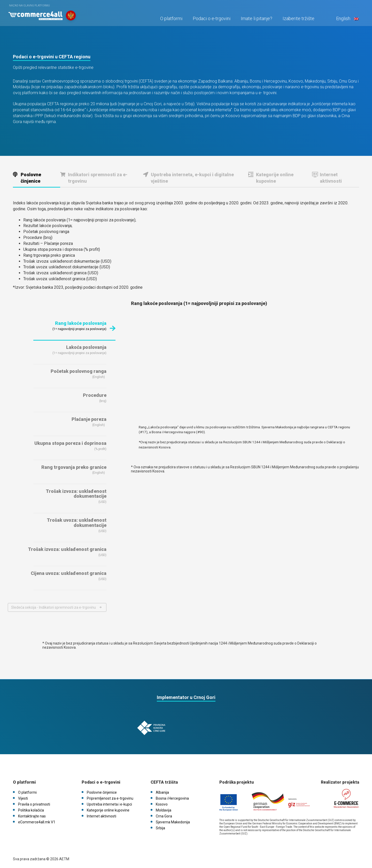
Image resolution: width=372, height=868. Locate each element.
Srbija (160, 827)
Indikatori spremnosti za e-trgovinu (98, 178)
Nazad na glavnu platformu (29, 6)
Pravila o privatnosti (34, 803)
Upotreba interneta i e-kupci (109, 803)
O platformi (171, 20)
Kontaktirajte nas (32, 815)
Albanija (162, 791)
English (346, 20)
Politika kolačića (31, 809)
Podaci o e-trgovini (211, 20)
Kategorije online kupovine (275, 178)
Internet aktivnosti (331, 178)
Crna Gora (164, 815)
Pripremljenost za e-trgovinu (110, 797)
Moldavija (164, 809)
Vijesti (23, 797)
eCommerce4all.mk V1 (37, 821)
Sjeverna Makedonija (173, 821)
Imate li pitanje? (256, 20)
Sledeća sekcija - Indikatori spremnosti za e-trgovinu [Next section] (53, 607)
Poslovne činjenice (31, 178)
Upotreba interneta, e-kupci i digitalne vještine (192, 178)
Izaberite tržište (298, 20)
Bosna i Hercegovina (172, 797)
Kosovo (162, 803)
